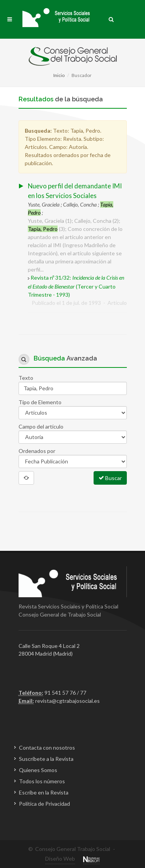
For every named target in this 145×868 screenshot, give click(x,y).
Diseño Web (60, 859)
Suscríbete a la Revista (46, 759)
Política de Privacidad (44, 804)
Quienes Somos (38, 770)
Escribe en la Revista (44, 792)
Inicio (59, 75)
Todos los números (42, 781)
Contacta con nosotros (47, 748)
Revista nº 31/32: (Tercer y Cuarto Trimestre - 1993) (76, 286)
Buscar (110, 478)
